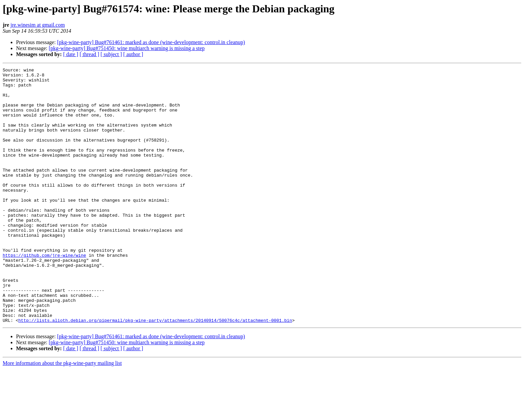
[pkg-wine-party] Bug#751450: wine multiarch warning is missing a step (127, 48)
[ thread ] (89, 54)
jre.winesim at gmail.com (38, 25)
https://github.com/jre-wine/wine (44, 293)
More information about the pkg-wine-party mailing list (62, 414)
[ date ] (71, 54)
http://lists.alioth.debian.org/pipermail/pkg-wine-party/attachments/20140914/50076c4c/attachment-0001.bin (155, 371)
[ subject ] (111, 54)
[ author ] (133, 54)
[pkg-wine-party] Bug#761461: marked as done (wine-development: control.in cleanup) (151, 42)
